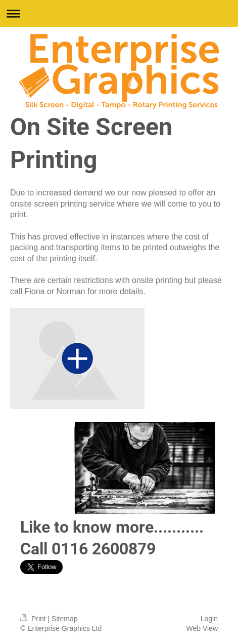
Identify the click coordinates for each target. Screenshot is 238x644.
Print (34, 619)
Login (209, 619)
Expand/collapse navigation (119, 13)
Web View (202, 628)
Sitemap (64, 619)
